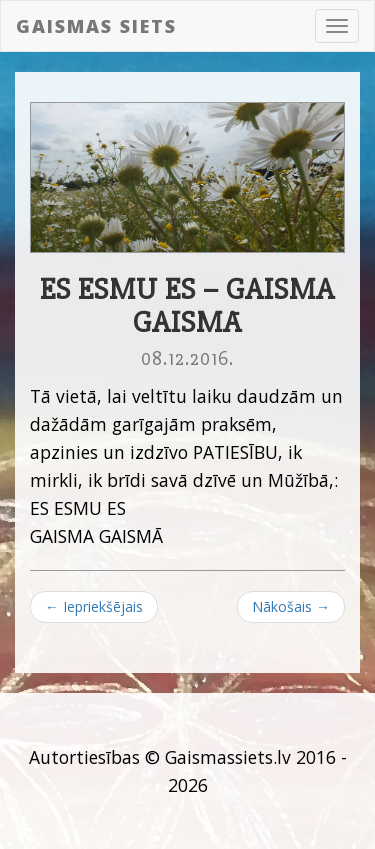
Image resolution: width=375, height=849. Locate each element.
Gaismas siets (96, 26)
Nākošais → (291, 606)
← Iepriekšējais (94, 606)
